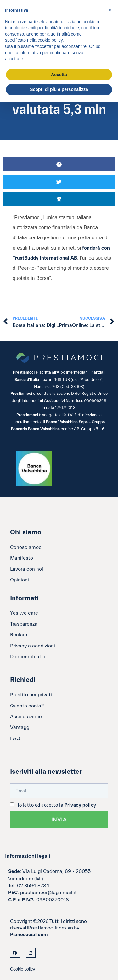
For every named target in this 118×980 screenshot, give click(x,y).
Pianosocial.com (29, 935)
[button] (59, 164)
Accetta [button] (59, 75)
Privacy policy (80, 805)
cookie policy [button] (50, 40)
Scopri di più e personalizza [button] (59, 89)
